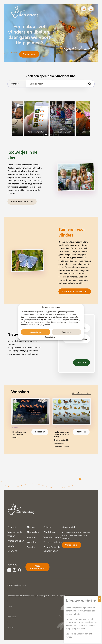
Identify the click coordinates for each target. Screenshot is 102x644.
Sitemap (11, 627)
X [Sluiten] (99, 599)
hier (90, 634)
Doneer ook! (29, 54)
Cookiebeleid (50, 337)
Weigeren (66, 332)
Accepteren (36, 332)
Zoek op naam (36, 84)
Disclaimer (12, 617)
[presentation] (82, 350)
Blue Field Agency (59, 596)
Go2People (34, 596)
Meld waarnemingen (38, 567)
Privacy (10, 606)
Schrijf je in (71, 545)
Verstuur (82, 363)
